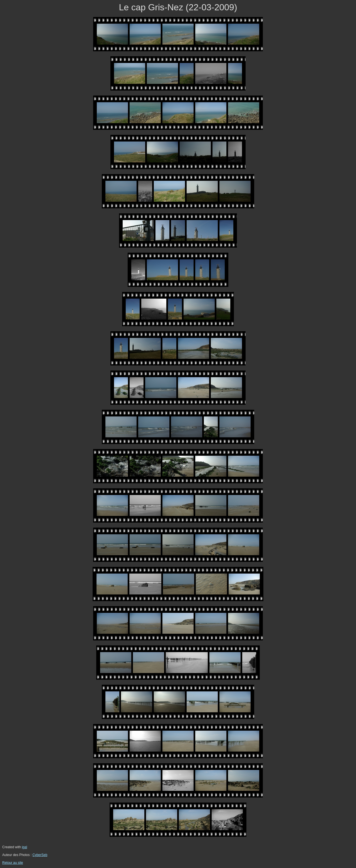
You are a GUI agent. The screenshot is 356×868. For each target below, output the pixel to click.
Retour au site (13, 863)
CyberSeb (40, 855)
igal (25, 847)
